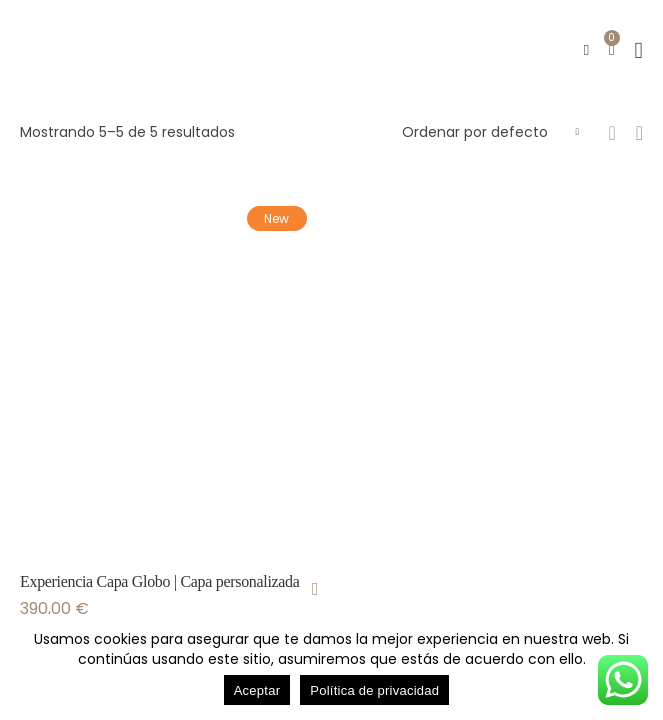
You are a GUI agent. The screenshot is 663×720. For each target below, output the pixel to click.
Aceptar (257, 690)
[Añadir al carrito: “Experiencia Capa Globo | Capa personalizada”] (315, 589)
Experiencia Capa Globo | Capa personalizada (160, 581)
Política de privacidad (374, 690)
